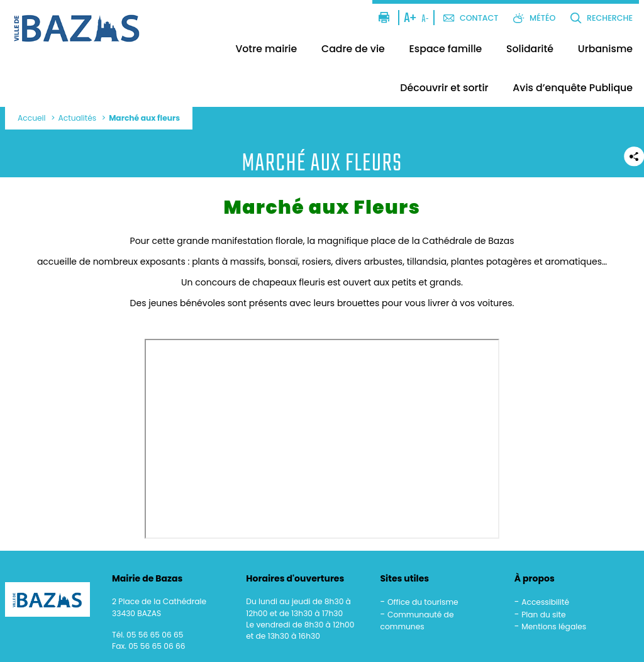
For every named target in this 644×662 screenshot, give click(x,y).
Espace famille (446, 49)
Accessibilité (545, 602)
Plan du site (543, 615)
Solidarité (530, 49)
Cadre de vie (353, 49)
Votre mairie (266, 49)
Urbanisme (605, 49)
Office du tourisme (423, 602)
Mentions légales (554, 626)
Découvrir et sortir (444, 88)
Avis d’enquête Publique (573, 88)
